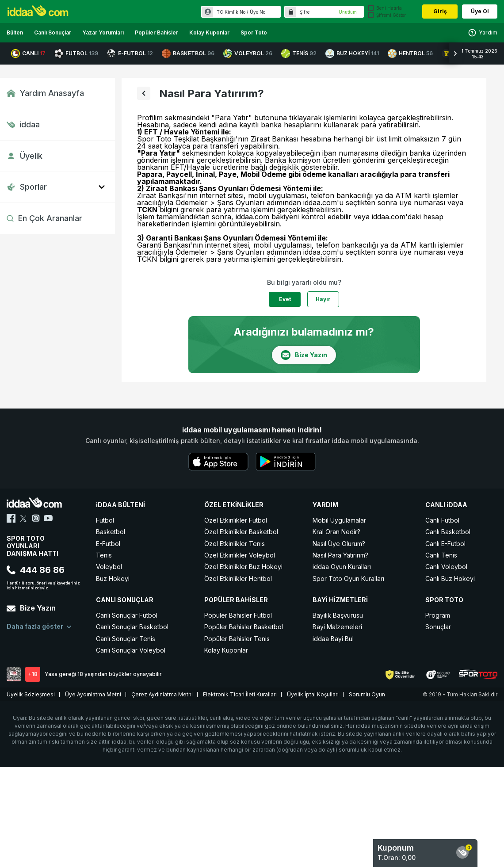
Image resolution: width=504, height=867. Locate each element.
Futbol (105, 520)
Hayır (323, 299)
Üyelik (25, 156)
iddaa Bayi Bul (333, 639)
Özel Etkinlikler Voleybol (240, 555)
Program (438, 615)
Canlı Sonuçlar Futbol (127, 615)
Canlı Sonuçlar (53, 32)
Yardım (483, 33)
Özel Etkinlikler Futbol (236, 520)
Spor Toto (254, 32)
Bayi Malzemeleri (337, 627)
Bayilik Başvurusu (338, 615)
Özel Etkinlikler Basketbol (241, 532)
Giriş (440, 11)
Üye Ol (480, 11)
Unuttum (348, 12)
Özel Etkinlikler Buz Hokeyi (243, 567)
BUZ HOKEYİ (352, 53)
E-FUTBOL (130, 53)
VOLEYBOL (248, 53)
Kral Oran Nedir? (336, 532)
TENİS (299, 53)
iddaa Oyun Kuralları (342, 567)
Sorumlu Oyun (367, 694)
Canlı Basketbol (448, 532)
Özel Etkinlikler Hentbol (238, 579)
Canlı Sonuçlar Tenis (126, 639)
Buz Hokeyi (113, 579)
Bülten (15, 32)
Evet (285, 299)
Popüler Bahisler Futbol (238, 615)
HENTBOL (410, 53)
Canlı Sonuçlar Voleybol (131, 650)
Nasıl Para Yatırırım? (340, 555)
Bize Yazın (31, 608)
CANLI (28, 53)
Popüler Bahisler (157, 32)
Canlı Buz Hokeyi (450, 579)
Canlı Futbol (442, 520)
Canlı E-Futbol (445, 544)
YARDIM (325, 505)
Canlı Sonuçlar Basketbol (132, 627)
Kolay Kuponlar (209, 32)
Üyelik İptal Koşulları (313, 694)
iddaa (23, 124)
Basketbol (111, 532)
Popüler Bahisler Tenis (237, 639)
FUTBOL (76, 53)
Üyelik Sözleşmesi (31, 694)
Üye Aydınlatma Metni (93, 694)
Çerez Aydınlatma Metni (162, 694)
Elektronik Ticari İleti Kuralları (240, 694)
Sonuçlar (438, 627)
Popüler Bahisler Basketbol (244, 627)
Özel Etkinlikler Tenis (235, 544)
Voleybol (109, 567)
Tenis (104, 555)
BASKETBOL (188, 53)
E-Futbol (108, 544)
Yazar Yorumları (103, 32)
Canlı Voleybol (446, 567)
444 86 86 (36, 570)
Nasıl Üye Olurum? (339, 544)
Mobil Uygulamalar (339, 520)
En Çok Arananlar (44, 218)
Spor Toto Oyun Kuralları (348, 579)
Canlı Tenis (441, 555)
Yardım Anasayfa (45, 93)
